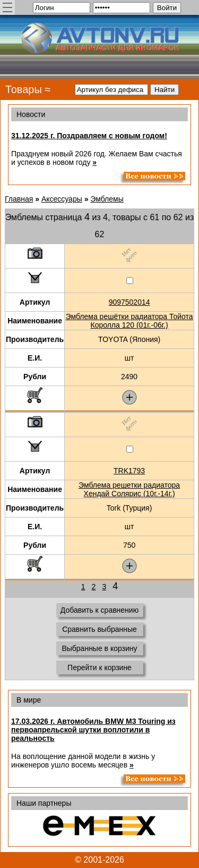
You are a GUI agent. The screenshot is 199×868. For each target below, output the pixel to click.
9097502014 (129, 302)
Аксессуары (62, 199)
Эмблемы (107, 199)
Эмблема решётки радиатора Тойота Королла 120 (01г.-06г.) (129, 321)
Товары (24, 89)
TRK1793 (129, 471)
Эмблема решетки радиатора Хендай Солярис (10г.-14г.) (129, 489)
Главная (19, 199)
